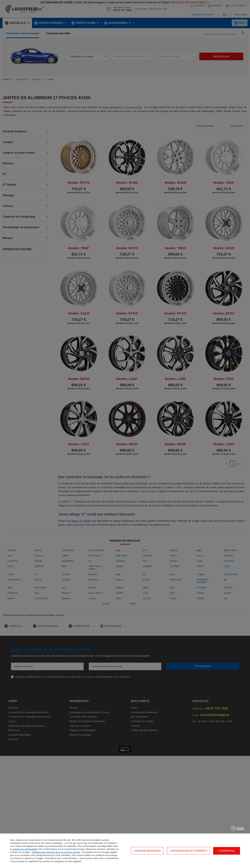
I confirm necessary (147, 851)
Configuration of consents (188, 851)
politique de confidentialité (25, 849)
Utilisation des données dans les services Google (56, 852)
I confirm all (227, 851)
